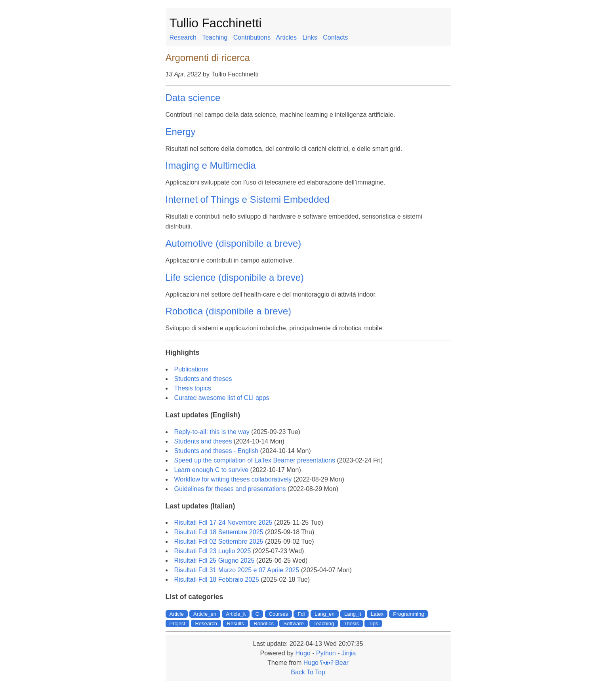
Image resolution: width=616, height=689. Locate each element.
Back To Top (308, 672)
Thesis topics (193, 388)
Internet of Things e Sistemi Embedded (248, 199)
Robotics (264, 623)
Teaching (215, 37)
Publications (191, 369)
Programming (408, 614)
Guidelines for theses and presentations (230, 489)
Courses (278, 614)
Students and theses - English (216, 451)
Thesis (351, 623)
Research (183, 37)
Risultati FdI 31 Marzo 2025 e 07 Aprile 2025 (237, 570)
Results (236, 623)
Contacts (335, 37)
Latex (377, 614)
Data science (193, 98)
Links (310, 37)
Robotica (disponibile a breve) (229, 311)
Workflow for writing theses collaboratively (233, 479)
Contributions (252, 37)
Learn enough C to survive (212, 470)
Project (177, 623)
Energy (181, 132)
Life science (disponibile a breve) (235, 277)
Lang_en (325, 614)
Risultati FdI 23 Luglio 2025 (213, 551)
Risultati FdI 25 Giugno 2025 (215, 561)
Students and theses (203, 379)
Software (293, 623)
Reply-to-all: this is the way (212, 432)
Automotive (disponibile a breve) (234, 243)
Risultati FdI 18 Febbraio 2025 (217, 580)
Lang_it (353, 614)
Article (177, 614)
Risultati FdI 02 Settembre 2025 (219, 541)
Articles (286, 37)
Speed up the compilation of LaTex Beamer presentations (255, 460)
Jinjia (349, 653)
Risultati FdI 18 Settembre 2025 (219, 532)
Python (326, 653)
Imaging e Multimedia (211, 165)
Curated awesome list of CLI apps (222, 398)
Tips (373, 623)
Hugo (303, 653)
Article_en (205, 614)
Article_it (236, 614)
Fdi (301, 614)
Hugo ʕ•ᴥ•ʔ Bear (326, 663)
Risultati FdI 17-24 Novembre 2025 (223, 522)
